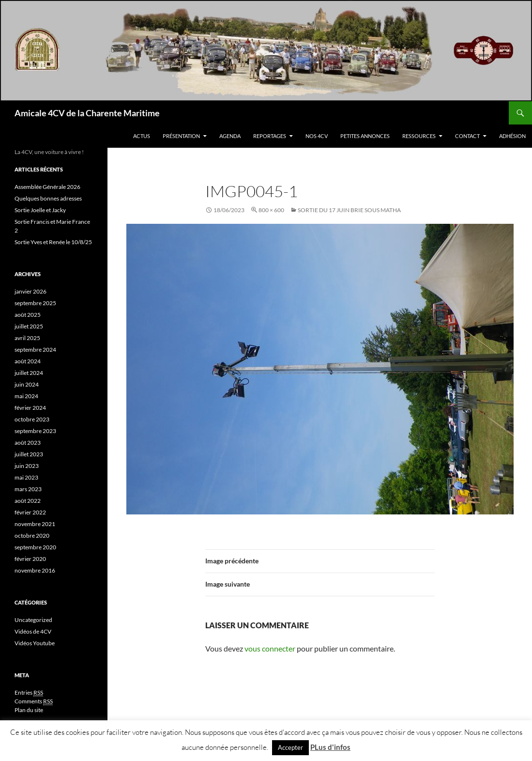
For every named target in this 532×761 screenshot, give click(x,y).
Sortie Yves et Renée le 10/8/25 (53, 242)
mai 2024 (26, 396)
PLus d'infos (330, 747)
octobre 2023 (32, 419)
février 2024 (30, 408)
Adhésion (512, 136)
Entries (29, 693)
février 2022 (30, 512)
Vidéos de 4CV (33, 631)
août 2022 (28, 501)
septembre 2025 (35, 303)
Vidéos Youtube (35, 643)
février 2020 (30, 559)
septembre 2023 (35, 431)
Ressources (419, 136)
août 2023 (28, 443)
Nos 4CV (317, 136)
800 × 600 (271, 210)
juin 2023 (27, 466)
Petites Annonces (365, 136)
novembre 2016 (35, 570)
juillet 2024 (29, 373)
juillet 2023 (29, 454)
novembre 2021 (35, 524)
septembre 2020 (35, 547)
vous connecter (270, 648)
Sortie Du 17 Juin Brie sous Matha (349, 210)
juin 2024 (27, 384)
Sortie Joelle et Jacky (40, 210)
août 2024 (28, 361)
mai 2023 (26, 477)
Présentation (181, 136)
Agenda (230, 136)
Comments (34, 701)
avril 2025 (27, 338)
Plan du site (29, 710)
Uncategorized (33, 620)
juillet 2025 (29, 326)
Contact (467, 136)
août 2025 (28, 315)
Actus (142, 136)
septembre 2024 (35, 349)
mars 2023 (28, 489)
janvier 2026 (30, 291)
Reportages (270, 136)
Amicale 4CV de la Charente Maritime (87, 113)
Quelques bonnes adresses (48, 198)
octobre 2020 (32, 536)
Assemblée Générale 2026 (47, 187)
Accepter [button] (290, 747)
